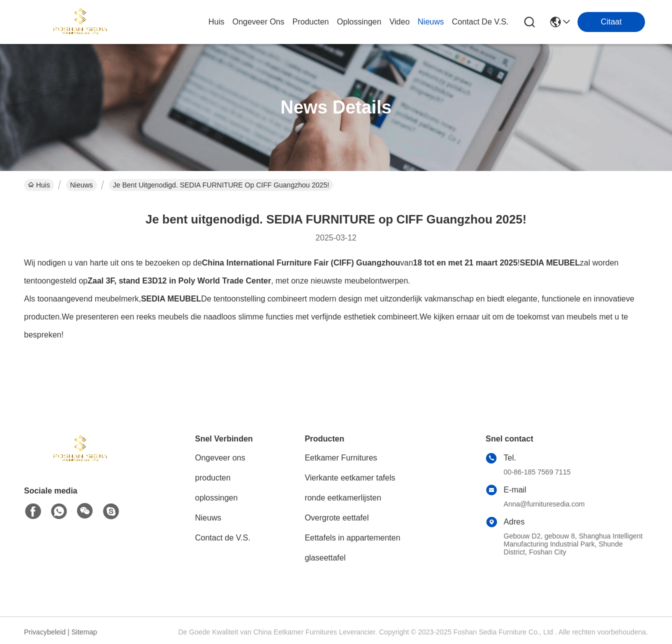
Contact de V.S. (223, 538)
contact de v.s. (480, 22)
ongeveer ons (258, 22)
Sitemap (84, 632)
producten (311, 22)
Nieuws (81, 185)
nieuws (430, 22)
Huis (216, 22)
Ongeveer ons (220, 458)
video (400, 22)
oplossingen (359, 22)
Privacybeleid (45, 632)
